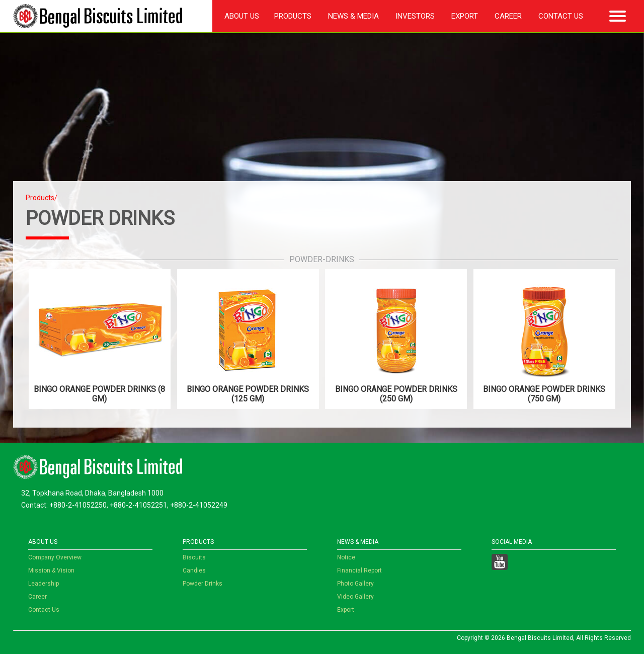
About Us (242, 16)
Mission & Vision (51, 570)
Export (465, 16)
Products (293, 16)
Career (508, 16)
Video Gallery (355, 597)
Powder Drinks (203, 584)
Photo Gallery (355, 584)
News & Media (353, 16)
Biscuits (194, 557)
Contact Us (561, 16)
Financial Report (359, 570)
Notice (346, 557)
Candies (194, 570)
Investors (415, 16)
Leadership (44, 584)
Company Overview (55, 557)
